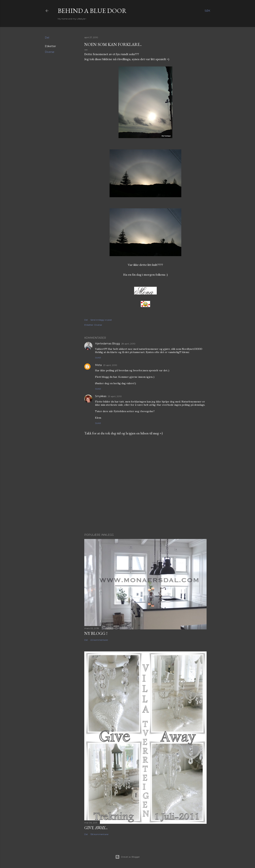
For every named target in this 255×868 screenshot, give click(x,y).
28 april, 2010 (128, 344)
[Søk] (207, 11)
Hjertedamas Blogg (107, 344)
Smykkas (101, 396)
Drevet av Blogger (128, 857)
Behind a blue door (92, 11)
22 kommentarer (99, 640)
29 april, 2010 (110, 365)
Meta (98, 365)
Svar (98, 358)
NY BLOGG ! (96, 633)
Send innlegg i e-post (101, 320)
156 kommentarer (100, 834)
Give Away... (96, 828)
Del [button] (47, 38)
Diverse (50, 52)
